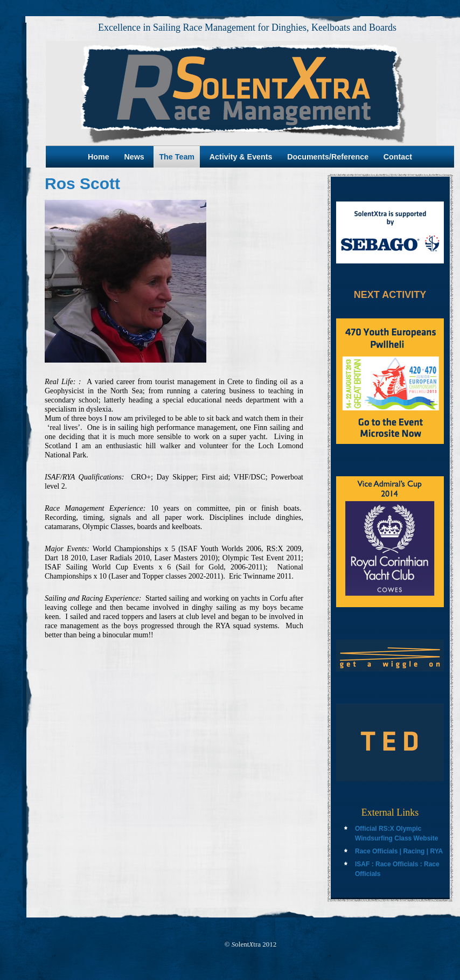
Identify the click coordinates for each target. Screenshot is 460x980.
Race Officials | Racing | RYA (399, 851)
